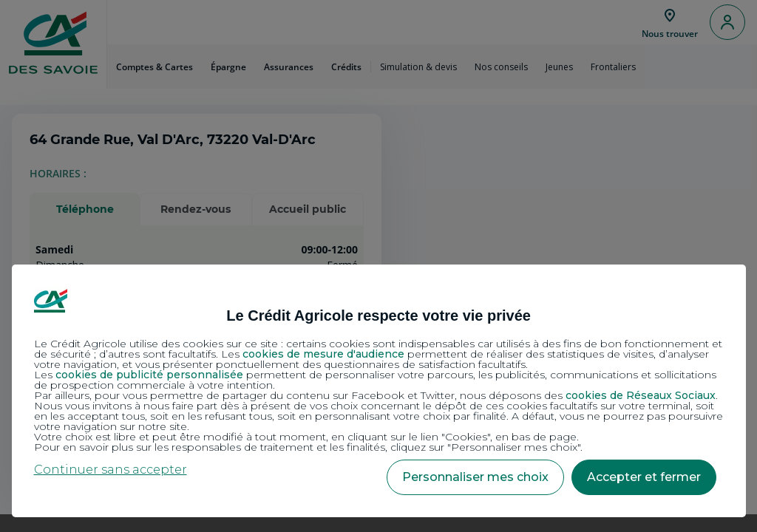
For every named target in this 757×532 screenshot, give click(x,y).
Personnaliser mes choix (475, 477)
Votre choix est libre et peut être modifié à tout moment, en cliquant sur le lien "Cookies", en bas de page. (306, 437)
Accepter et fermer (644, 477)
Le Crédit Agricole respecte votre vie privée (378, 316)
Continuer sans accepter (111, 470)
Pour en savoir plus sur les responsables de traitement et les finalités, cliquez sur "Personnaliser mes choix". (308, 447)
